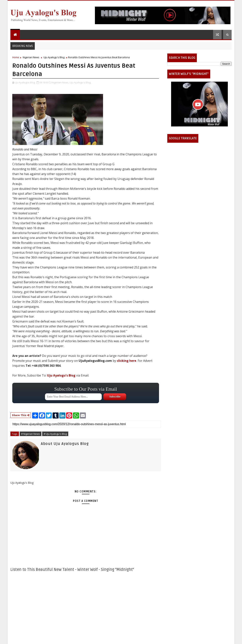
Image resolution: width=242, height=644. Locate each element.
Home (16, 57)
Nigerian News (31, 57)
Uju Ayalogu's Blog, (80, 82)
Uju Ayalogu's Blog (54, 57)
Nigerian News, (60, 82)
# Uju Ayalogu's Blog (55, 434)
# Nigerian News (31, 434)
